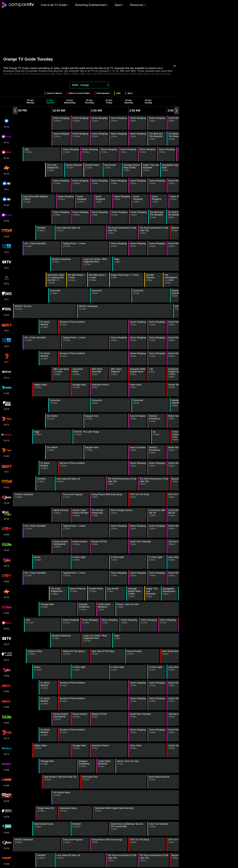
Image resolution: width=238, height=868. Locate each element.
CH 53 (6, 625)
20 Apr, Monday (30, 101)
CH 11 (6, 138)
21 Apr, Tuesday (50, 101)
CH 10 (6, 123)
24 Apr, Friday (109, 101)
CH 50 (6, 201)
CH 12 (6, 154)
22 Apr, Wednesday (70, 101)
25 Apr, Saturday (129, 101)
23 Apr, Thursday (89, 101)
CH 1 (6, 185)
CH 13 (6, 170)
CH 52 (6, 217)
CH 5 (6, 248)
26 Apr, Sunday (148, 101)
